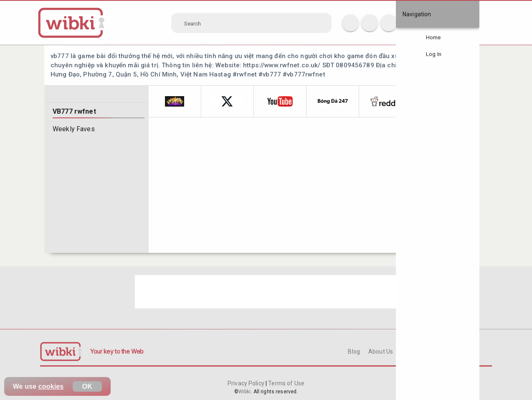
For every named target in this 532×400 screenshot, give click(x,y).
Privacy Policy (247, 383)
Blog (354, 352)
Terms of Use (286, 383)
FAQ (445, 352)
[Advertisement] (266, 292)
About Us (381, 352)
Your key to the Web (117, 351)
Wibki (245, 392)
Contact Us (416, 352)
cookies (51, 386)
